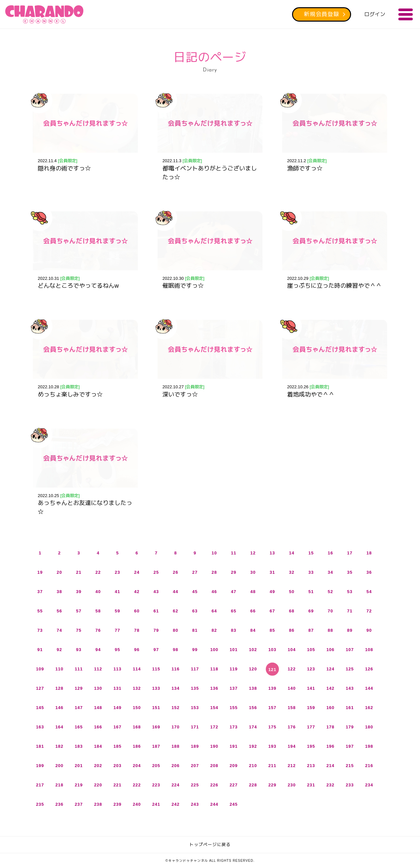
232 (331, 785)
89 (350, 630)
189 (195, 746)
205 (156, 766)
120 (253, 669)
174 (253, 727)
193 (273, 746)
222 (137, 785)
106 (331, 650)
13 (272, 553)
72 (369, 611)
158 (292, 708)
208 (214, 766)
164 (60, 727)
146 (60, 708)
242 (176, 804)
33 (311, 572)
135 (195, 688)
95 (117, 650)
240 (137, 804)
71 (350, 611)
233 (350, 785)
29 (234, 572)
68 (292, 611)
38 (59, 592)
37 (40, 592)
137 (234, 688)
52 (330, 592)
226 (214, 785)
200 (60, 766)
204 (137, 766)
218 (60, 785)
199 (40, 766)
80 (176, 630)
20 (59, 572)
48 (253, 592)
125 (350, 669)
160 (331, 708)
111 (79, 669)
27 (195, 572)
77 (117, 630)
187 (156, 746)
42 (137, 592)
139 (273, 688)
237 (79, 804)
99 (195, 650)
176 (292, 727)
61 (156, 611)
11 (234, 553)
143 (350, 688)
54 (369, 592)
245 (234, 804)
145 (40, 708)
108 (369, 650)
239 (118, 804)
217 (40, 785)
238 (98, 804)
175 (273, 727)
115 (156, 669)
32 (292, 572)
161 (350, 708)
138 (253, 688)
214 (331, 766)
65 (234, 611)
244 (214, 804)
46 (214, 592)
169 (156, 727)
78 (137, 630)
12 (253, 553)
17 (350, 553)
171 (195, 727)
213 (311, 766)
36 (369, 572)
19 (40, 572)
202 (98, 766)
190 (214, 746)
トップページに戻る (210, 845)
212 (292, 766)
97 (156, 650)
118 (214, 669)
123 (311, 669)
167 (118, 727)
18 (369, 553)
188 (176, 746)
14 (292, 553)
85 (272, 630)
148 (98, 708)
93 (79, 650)
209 (234, 766)
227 (234, 785)
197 (350, 746)
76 (98, 630)
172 (214, 727)
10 (214, 553)
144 (369, 688)
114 (137, 669)
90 (369, 630)
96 (137, 650)
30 (253, 572)
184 (98, 746)
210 (253, 766)
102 (253, 650)
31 (272, 572)
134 (176, 688)
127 (40, 688)
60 (137, 611)
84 (253, 630)
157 (273, 708)
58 (98, 611)
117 (195, 669)
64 (214, 611)
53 (350, 592)
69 (311, 611)
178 (331, 727)
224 (176, 785)
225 (195, 785)
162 (369, 708)
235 (40, 804)
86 (292, 630)
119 (234, 669)
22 (98, 572)
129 (79, 688)
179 (350, 727)
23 (117, 572)
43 (156, 592)
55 (40, 611)
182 (60, 746)
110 (60, 669)
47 (234, 592)
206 (176, 766)
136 (214, 688)
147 (79, 708)
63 (195, 611)
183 (79, 746)
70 (330, 611)
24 (137, 572)
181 (40, 746)
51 (311, 592)
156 (253, 708)
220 (98, 785)
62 (176, 611)
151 (156, 708)
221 (118, 785)
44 (176, 592)
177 (311, 727)
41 (117, 592)
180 (369, 727)
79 (156, 630)
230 (292, 785)
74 (59, 630)
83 (234, 630)
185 (118, 746)
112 (98, 669)
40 (98, 592)
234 (369, 785)
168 (137, 727)
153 (195, 708)
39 (79, 592)
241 (156, 804)
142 (331, 688)
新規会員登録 (322, 14)
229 (273, 785)
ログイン (375, 14)
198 (369, 746)
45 (195, 592)
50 (292, 592)
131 (118, 688)
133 (156, 688)
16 (330, 553)
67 (272, 611)
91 (40, 650)
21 (79, 572)
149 (118, 708)
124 (331, 669)
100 (214, 650)
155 (234, 708)
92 (59, 650)
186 (137, 746)
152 (176, 708)
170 (176, 727)
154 (214, 708)
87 (311, 630)
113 (118, 669)
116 (176, 669)
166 (98, 727)
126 (369, 669)
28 (214, 572)
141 (311, 688)
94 (98, 650)
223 (156, 785)
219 (79, 785)
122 (292, 669)
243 (195, 804)
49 (272, 592)
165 (79, 727)
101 (234, 650)
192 (253, 746)
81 (195, 630)
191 (234, 746)
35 (350, 572)
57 (79, 611)
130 (98, 688)
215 (350, 766)
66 (253, 611)
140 (292, 688)
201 (79, 766)
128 (60, 688)
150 (137, 708)
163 (40, 727)
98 (176, 650)
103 (273, 650)
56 (59, 611)
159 (311, 708)
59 (117, 611)
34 (330, 572)
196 (331, 746)
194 (292, 746)
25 (156, 572)
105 (311, 650)
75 (79, 630)
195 (311, 746)
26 (176, 572)
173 (234, 727)
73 (40, 630)
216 (369, 766)
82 (214, 630)
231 (311, 785)
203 (118, 766)
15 (311, 553)
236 (60, 804)
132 (137, 688)
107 (350, 650)
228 (253, 785)
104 (292, 650)
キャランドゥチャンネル (44, 14)
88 (330, 630)
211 (273, 766)
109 (40, 669)
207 (195, 766)
